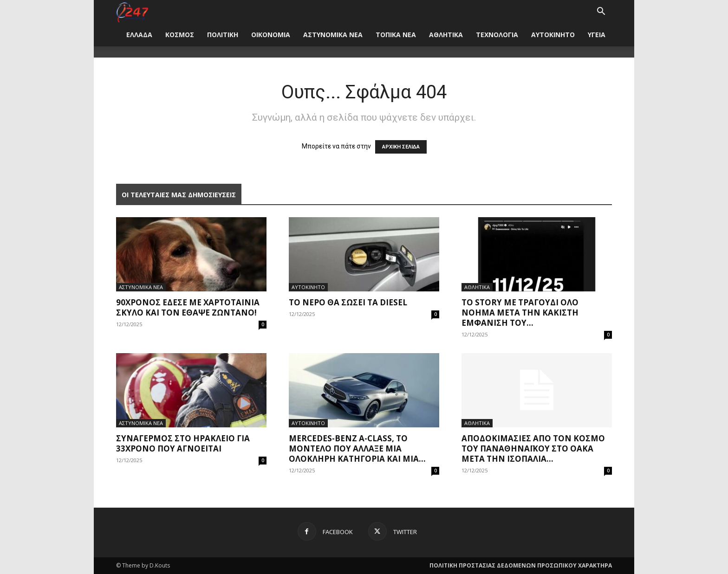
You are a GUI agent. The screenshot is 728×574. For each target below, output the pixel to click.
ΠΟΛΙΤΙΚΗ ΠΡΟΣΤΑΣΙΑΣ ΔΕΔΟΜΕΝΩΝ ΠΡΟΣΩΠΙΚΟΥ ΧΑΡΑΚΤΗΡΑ (521, 565)
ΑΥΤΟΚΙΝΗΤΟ (553, 35)
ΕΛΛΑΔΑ (139, 35)
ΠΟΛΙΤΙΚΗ (223, 35)
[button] (601, 12)
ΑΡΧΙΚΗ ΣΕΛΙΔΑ (401, 147)
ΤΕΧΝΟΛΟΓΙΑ (497, 35)
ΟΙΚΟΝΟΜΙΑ (271, 35)
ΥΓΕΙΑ (597, 35)
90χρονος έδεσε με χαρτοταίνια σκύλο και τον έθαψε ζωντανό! (188, 307)
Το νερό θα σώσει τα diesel (348, 302)
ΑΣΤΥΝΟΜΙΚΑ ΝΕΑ (333, 35)
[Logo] (132, 11)
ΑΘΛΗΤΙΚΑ (446, 35)
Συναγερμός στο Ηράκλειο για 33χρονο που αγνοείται (183, 443)
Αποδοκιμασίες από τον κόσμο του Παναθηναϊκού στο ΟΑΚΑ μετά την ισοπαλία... (533, 448)
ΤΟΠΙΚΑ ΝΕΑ (396, 35)
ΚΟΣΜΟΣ (180, 35)
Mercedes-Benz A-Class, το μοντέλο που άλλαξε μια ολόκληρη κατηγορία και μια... (357, 448)
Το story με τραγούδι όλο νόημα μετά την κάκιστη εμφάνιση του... (520, 313)
